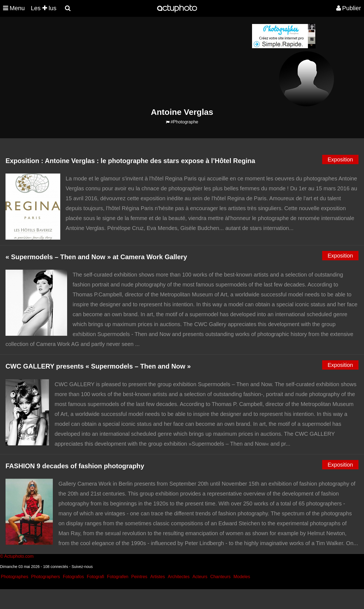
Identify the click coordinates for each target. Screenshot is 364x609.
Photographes (15, 577)
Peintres (139, 577)
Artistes (158, 577)
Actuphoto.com (19, 556)
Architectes (179, 577)
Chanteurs (220, 577)
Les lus (44, 8)
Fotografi (95, 577)
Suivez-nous (82, 567)
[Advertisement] (149, 62)
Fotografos (73, 577)
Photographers (46, 577)
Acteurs (200, 577)
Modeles (242, 577)
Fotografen (118, 577)
